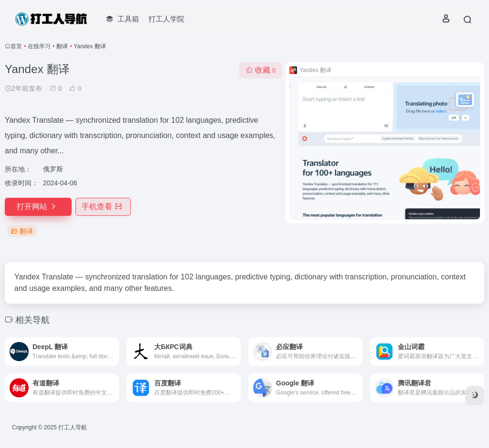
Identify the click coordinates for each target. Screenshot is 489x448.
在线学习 (39, 46)
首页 (16, 46)
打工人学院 (166, 19)
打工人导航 (73, 427)
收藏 (260, 70)
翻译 (62, 46)
